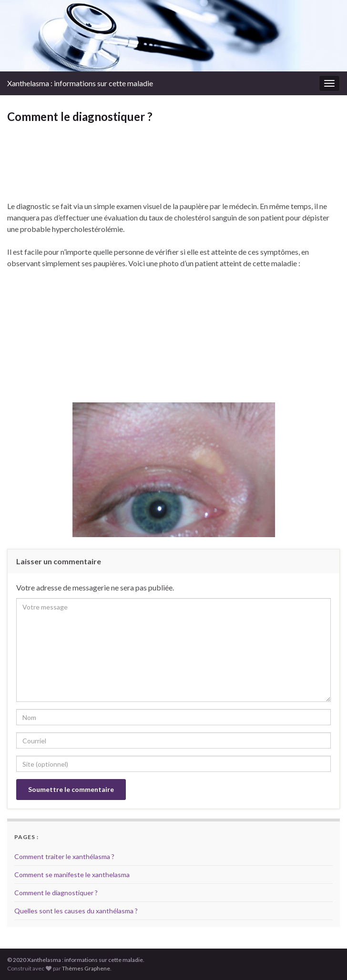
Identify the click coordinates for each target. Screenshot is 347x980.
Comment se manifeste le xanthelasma (72, 875)
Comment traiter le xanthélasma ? (64, 856)
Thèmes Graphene (86, 968)
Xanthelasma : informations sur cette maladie (80, 83)
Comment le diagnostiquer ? (56, 893)
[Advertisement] (173, 172)
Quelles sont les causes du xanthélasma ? (76, 911)
